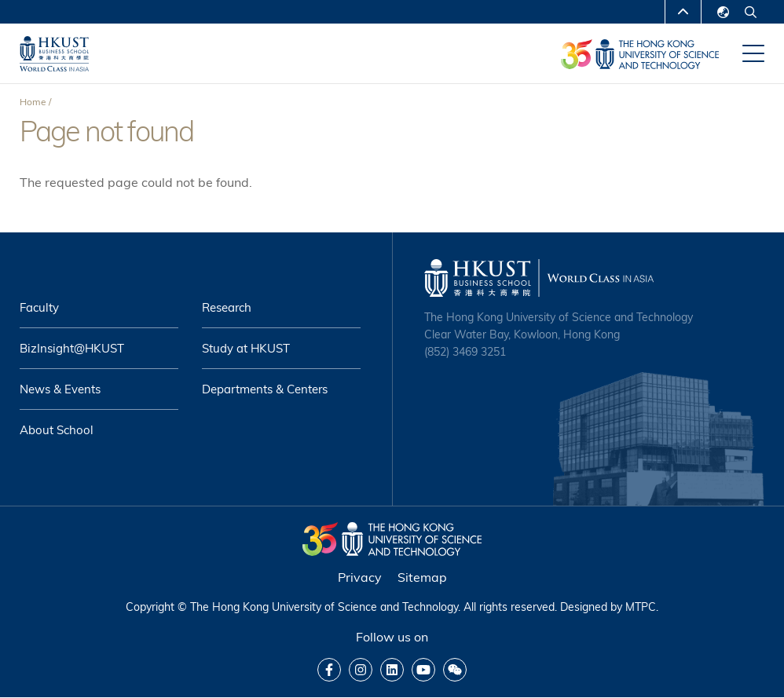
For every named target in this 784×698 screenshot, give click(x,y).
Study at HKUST (246, 348)
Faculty (39, 307)
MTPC (641, 607)
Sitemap (422, 577)
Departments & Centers (265, 389)
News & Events (60, 389)
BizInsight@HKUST (72, 348)
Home (33, 102)
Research (227, 307)
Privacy (360, 577)
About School (57, 430)
